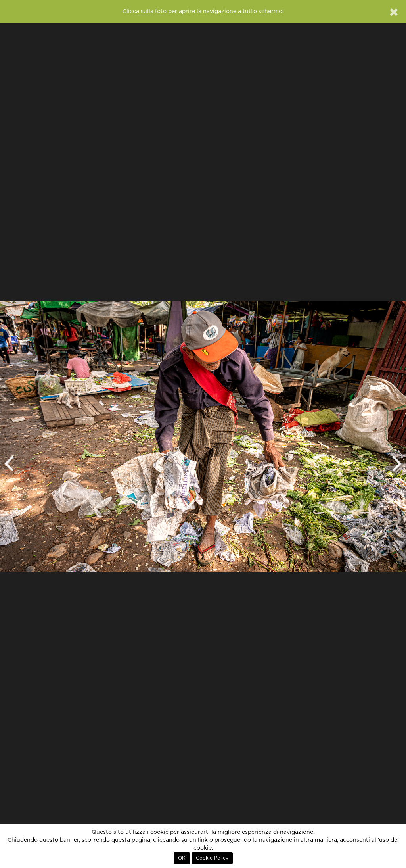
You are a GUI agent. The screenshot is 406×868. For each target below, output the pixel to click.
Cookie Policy (212, 858)
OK (182, 858)
